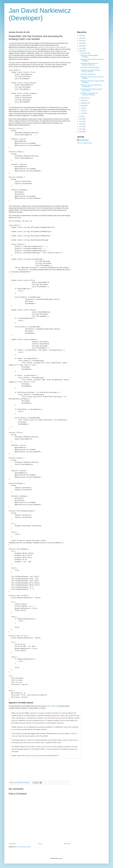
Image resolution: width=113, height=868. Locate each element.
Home (40, 844)
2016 (81, 124)
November (84, 98)
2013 (81, 132)
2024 (81, 41)
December (84, 53)
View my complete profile (84, 143)
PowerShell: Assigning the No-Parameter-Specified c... (89, 94)
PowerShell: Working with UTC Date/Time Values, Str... (89, 64)
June (82, 111)
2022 (81, 46)
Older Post (67, 844)
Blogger (60, 858)
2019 (81, 116)
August (83, 106)
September (84, 103)
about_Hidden (51, 706)
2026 (81, 36)
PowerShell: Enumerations (88, 74)
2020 (81, 51)
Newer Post (13, 844)
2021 (81, 48)
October (83, 100)
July (82, 108)
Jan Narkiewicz (84, 140)
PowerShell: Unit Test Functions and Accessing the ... (91, 86)
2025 (81, 38)
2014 (81, 129)
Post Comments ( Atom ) (24, 847)
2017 (81, 121)
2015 (81, 127)
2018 (81, 119)
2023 (81, 43)
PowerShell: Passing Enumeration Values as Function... (90, 71)
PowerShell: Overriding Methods (90, 68)
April (82, 113)
